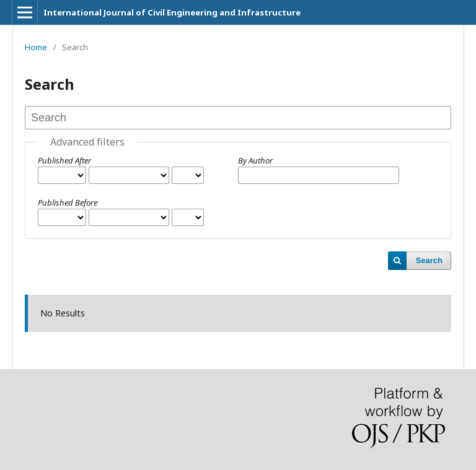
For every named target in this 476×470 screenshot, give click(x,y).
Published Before (68, 202)
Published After (64, 160)
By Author (255, 160)
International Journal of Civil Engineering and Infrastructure (172, 12)
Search (429, 260)
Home (36, 47)
